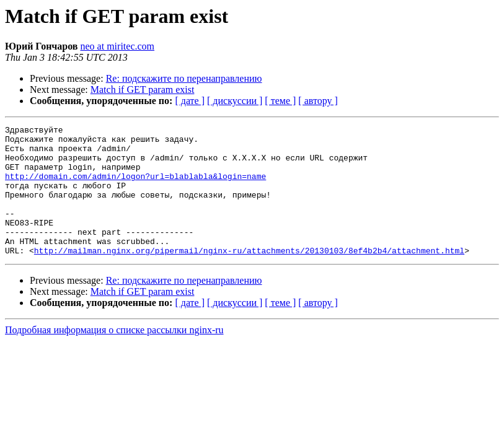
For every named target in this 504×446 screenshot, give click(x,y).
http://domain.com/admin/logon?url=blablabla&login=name (135, 187)
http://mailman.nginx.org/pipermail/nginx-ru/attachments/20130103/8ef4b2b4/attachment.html (249, 276)
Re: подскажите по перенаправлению (184, 78)
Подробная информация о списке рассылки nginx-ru (114, 356)
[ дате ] (190, 101)
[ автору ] (318, 101)
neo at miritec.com (118, 46)
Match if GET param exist (143, 90)
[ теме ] (280, 101)
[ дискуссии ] (235, 101)
